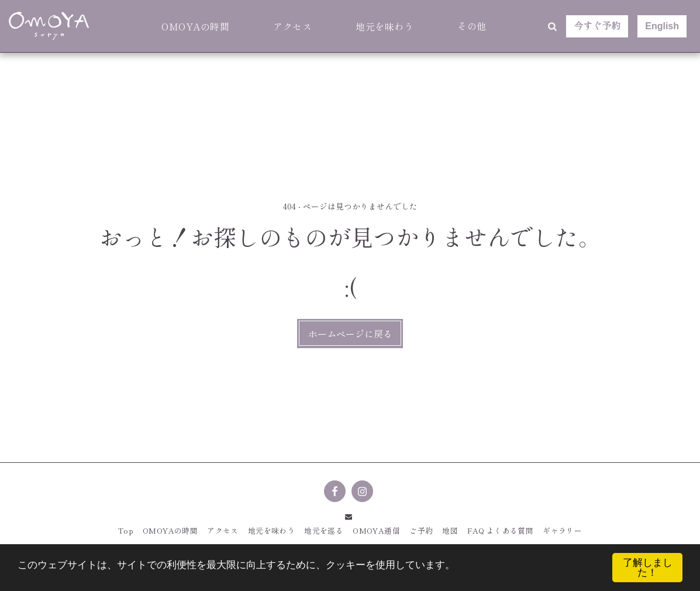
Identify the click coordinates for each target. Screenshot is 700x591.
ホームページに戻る (350, 334)
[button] (552, 26)
